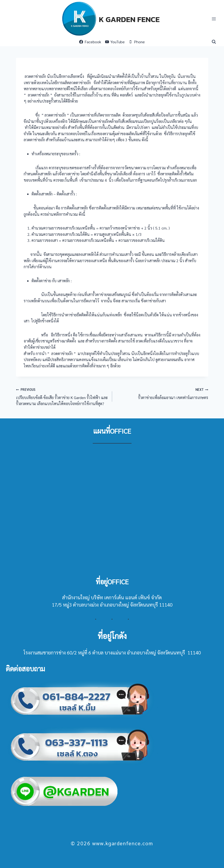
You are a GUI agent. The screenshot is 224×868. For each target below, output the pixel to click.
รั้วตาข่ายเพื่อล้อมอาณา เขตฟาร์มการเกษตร (162, 393)
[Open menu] (214, 19)
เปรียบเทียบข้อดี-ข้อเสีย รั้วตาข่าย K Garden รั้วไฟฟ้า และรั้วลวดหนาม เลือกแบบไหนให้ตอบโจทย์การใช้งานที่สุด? (62, 396)
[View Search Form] (214, 42)
